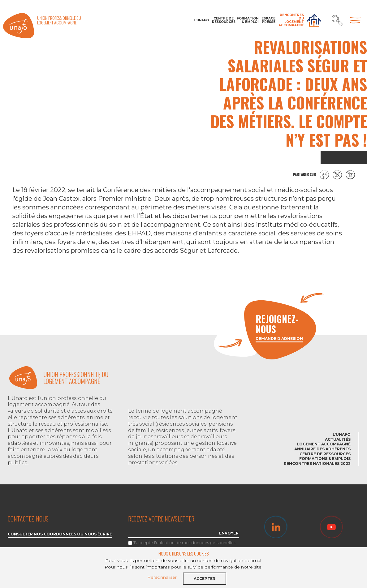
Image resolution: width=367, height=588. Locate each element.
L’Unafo (201, 20)
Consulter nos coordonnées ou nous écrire (60, 534)
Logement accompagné (324, 444)
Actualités (338, 439)
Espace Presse (268, 20)
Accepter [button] (205, 579)
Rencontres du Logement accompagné (291, 20)
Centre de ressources (223, 20)
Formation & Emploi (248, 20)
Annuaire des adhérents (322, 449)
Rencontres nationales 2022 (317, 464)
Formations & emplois (325, 459)
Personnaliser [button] (162, 577)
